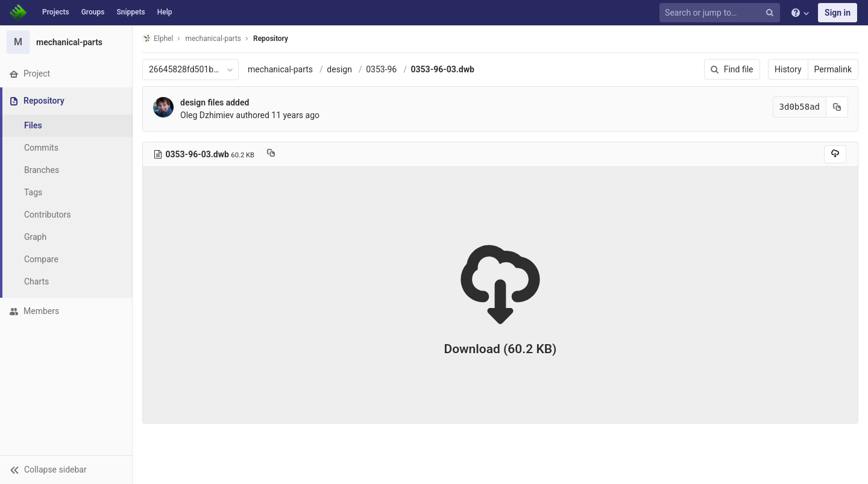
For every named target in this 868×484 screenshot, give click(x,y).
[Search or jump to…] (722, 13)
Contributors (48, 215)
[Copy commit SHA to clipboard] (837, 107)
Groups (93, 12)
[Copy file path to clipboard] (271, 154)
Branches (42, 170)
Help (165, 12)
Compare (41, 259)
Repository (271, 39)
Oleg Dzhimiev (207, 115)
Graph (35, 237)
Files (33, 125)
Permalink (833, 69)
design (339, 69)
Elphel (158, 38)
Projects (56, 12)
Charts (36, 281)
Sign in (838, 13)
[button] (66, 470)
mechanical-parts (280, 69)
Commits (41, 148)
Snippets (131, 12)
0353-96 (381, 69)
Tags (33, 192)
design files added (215, 102)
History (788, 69)
